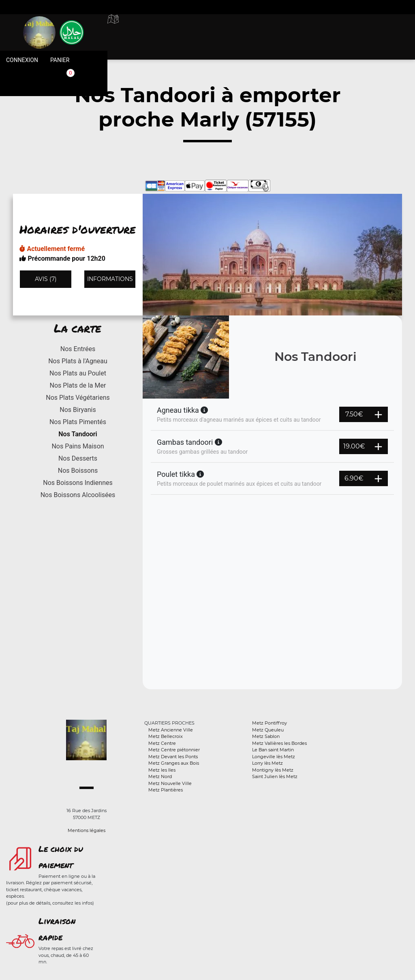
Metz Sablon (266, 736)
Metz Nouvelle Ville (170, 783)
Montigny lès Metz (273, 770)
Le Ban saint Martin (273, 750)
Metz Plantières (166, 790)
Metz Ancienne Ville (171, 730)
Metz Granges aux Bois (174, 763)
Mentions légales (87, 830)
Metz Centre (162, 743)
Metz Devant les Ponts (173, 757)
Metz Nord (160, 776)
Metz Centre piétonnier (174, 750)
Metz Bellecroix (166, 736)
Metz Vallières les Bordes (279, 743)
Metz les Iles (162, 770)
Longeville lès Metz (274, 757)
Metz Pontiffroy (270, 723)
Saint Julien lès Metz (275, 776)
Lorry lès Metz (267, 763)
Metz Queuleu (268, 730)
